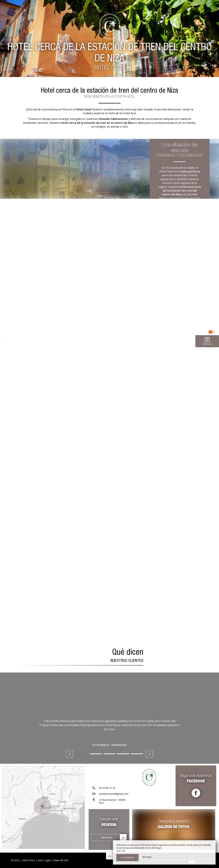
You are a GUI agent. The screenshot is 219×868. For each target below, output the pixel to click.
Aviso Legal (44, 860)
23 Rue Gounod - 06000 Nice (112, 802)
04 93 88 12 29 (107, 789)
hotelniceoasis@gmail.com (114, 795)
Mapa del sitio (61, 860)
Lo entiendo (127, 857)
